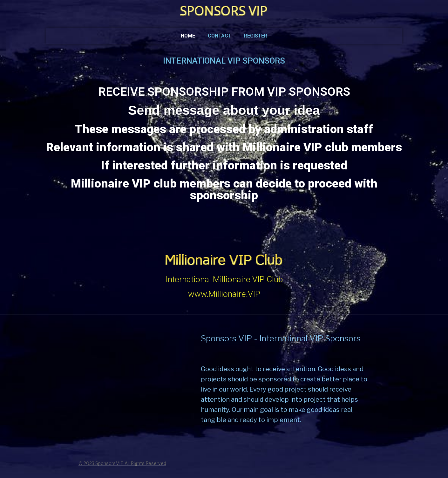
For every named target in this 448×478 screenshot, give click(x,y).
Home (188, 36)
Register (256, 36)
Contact (220, 36)
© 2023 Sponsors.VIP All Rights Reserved (122, 463)
